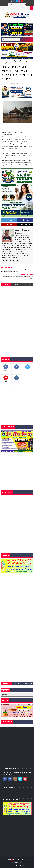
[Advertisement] (17, 305)
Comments (28, 683)
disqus (17, 285)
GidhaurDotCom (17, 863)
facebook (28, 285)
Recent (6, 683)
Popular (17, 683)
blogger (6, 285)
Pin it (10, 225)
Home (3, 61)
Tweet (10, 220)
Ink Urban (18, 860)
